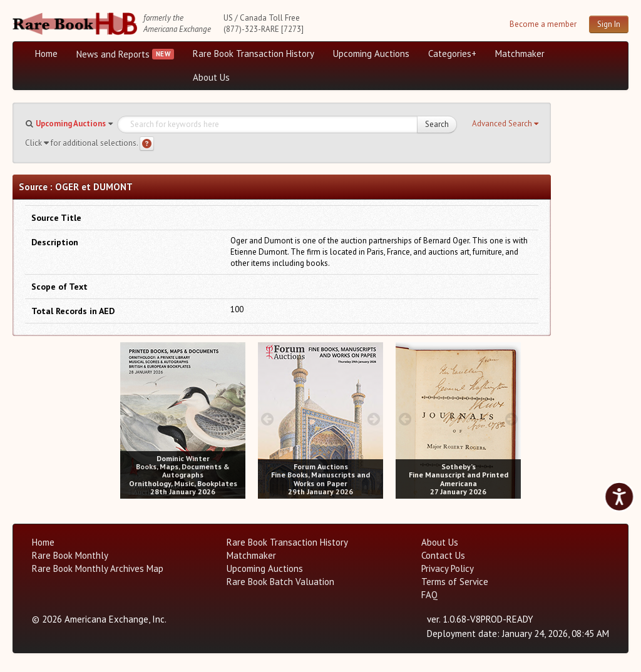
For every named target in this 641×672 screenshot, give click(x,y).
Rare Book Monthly (70, 555)
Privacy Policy (448, 568)
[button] (505, 124)
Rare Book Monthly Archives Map (98, 568)
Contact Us (443, 555)
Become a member (543, 24)
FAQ (429, 595)
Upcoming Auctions (371, 53)
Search (437, 124)
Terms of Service (455, 582)
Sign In (609, 24)
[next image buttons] (236, 419)
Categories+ (452, 53)
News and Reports (113, 54)
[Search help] (147, 144)
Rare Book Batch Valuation (280, 582)
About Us (211, 77)
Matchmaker (520, 53)
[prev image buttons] (129, 419)
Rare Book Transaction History (254, 53)
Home (46, 53)
